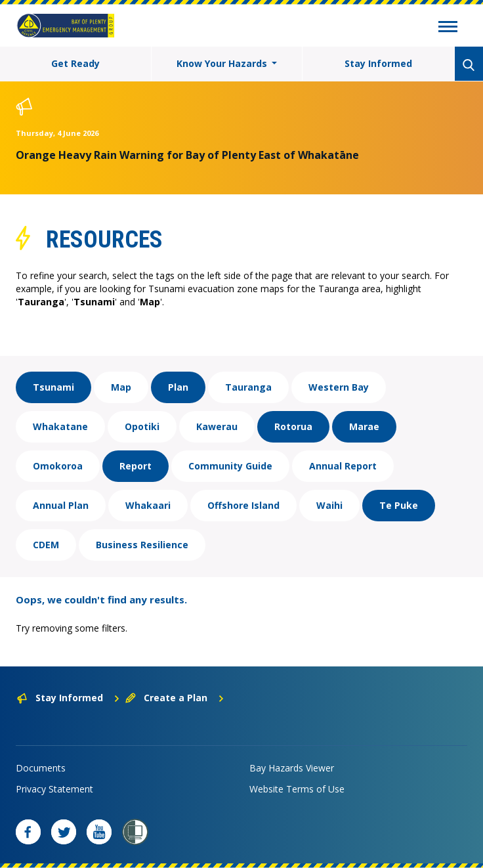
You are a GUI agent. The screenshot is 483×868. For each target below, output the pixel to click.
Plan (178, 387)
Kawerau (217, 426)
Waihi (329, 505)
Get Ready (75, 63)
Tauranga (248, 387)
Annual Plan (61, 505)
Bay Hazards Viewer (292, 768)
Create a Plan (175, 698)
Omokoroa (58, 466)
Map (121, 387)
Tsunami (53, 387)
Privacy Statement (54, 789)
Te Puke (399, 505)
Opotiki (142, 426)
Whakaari (148, 505)
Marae (364, 426)
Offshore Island (243, 505)
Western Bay (339, 387)
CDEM (46, 545)
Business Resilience (142, 545)
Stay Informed (378, 63)
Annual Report (343, 466)
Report (136, 466)
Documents (41, 768)
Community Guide (230, 466)
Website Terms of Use (297, 789)
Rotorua (293, 426)
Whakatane (60, 426)
